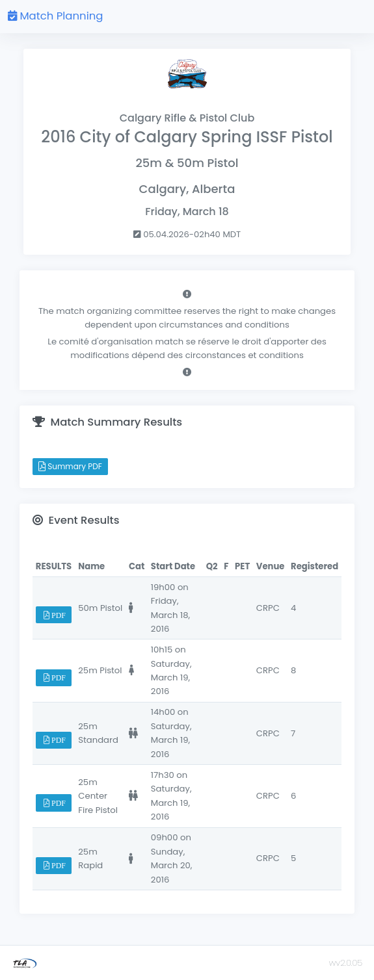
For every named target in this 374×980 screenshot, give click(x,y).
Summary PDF (70, 466)
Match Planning (55, 16)
